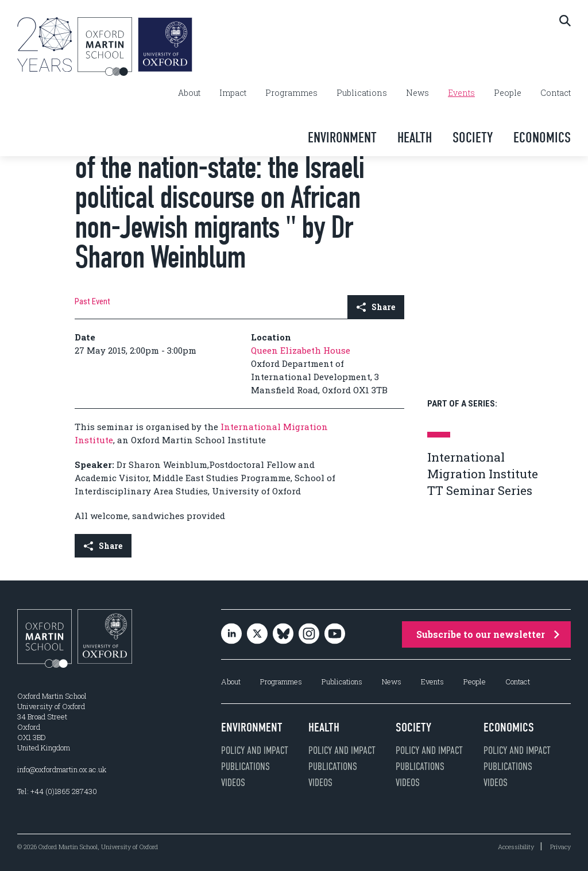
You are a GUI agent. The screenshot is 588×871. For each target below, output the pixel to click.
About (189, 93)
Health (415, 138)
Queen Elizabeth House (301, 350)
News (417, 93)
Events (461, 93)
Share (376, 307)
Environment (342, 138)
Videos (233, 783)
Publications (362, 93)
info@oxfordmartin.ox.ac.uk (62, 769)
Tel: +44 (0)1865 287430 (57, 791)
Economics (542, 138)
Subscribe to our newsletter (488, 634)
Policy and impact (255, 750)
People (508, 93)
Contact (556, 93)
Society (473, 138)
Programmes (291, 93)
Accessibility (516, 847)
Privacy (560, 847)
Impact (233, 93)
